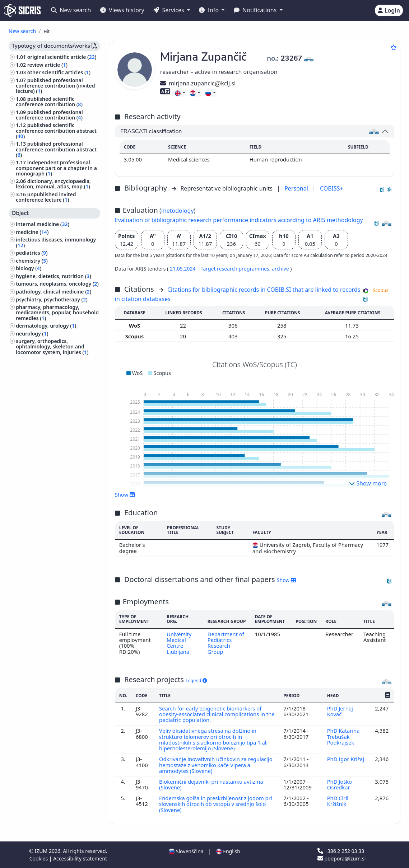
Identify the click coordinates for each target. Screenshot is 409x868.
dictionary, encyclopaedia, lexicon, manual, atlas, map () (53, 184)
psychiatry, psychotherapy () (52, 299)
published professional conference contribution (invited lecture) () (55, 86)
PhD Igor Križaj (345, 759)
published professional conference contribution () (49, 115)
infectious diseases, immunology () (56, 242)
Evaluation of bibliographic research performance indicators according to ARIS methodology (239, 220)
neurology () (32, 334)
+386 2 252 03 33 (341, 851)
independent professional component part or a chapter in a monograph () (56, 168)
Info (210, 10)
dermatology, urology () (46, 326)
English (228, 851)
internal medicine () (43, 224)
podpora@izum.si (341, 858)
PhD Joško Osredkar (339, 784)
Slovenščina (186, 851)
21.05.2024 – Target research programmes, (221, 269)
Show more (368, 483)
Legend (196, 681)
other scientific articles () (59, 72)
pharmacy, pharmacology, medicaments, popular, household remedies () (57, 312)
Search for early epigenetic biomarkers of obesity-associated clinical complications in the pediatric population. (212, 714)
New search (71, 10)
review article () (47, 65)
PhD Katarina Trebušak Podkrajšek (343, 736)
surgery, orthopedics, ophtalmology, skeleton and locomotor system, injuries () (52, 346)
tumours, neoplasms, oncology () (57, 284)
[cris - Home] (22, 10)
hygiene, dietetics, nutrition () (54, 276)
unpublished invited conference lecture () (46, 197)
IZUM (42, 851)
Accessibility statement (80, 858)
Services (169, 10)
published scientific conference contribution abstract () (56, 130)
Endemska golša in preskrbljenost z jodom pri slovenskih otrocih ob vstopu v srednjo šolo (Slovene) (216, 804)
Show (125, 494)
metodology (178, 211)
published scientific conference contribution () (49, 102)
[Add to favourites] (394, 47)
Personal (297, 188)
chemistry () (32, 261)
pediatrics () (32, 253)
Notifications (256, 10)
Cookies (39, 858)
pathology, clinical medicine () (54, 292)
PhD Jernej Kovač (340, 711)
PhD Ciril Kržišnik (338, 801)
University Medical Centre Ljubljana (179, 643)
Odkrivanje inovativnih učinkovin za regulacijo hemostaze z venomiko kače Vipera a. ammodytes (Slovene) (216, 765)
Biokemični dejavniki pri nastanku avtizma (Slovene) (211, 784)
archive (281, 269)
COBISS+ (332, 188)
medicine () (32, 232)
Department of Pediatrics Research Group (226, 643)
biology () (29, 268)
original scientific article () (62, 57)
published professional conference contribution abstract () (56, 149)
